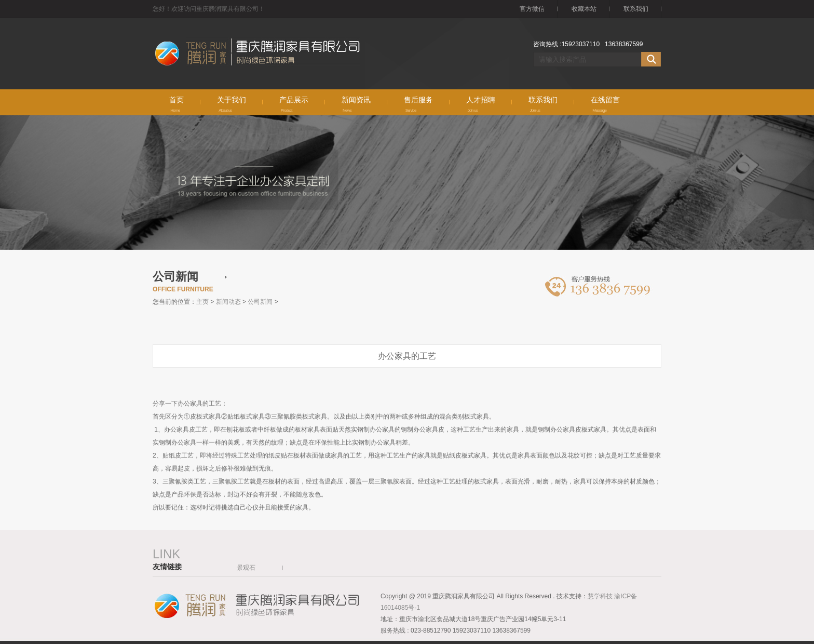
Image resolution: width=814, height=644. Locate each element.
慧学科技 (601, 596)
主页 (202, 302)
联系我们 (636, 9)
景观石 (246, 568)
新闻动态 (228, 302)
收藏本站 (584, 9)
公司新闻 (260, 302)
